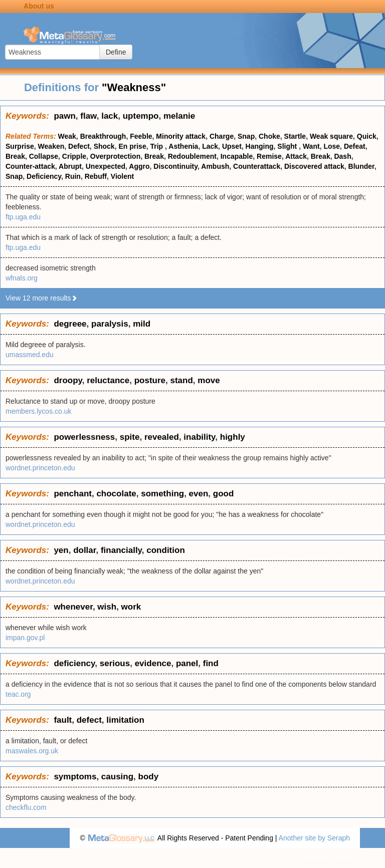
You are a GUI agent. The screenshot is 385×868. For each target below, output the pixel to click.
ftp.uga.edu (23, 217)
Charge (222, 136)
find (211, 663)
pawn (64, 116)
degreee (70, 324)
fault (63, 720)
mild (142, 324)
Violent (122, 176)
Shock (104, 146)
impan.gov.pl (25, 638)
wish (107, 607)
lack (110, 116)
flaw (88, 116)
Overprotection (115, 156)
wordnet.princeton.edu (40, 468)
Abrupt (70, 166)
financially (121, 550)
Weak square (331, 136)
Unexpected (106, 166)
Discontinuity (175, 166)
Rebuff (96, 176)
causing (117, 777)
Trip (157, 146)
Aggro (139, 166)
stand (181, 380)
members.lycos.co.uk (38, 411)
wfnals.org (22, 278)
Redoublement (192, 156)
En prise (132, 146)
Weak (67, 136)
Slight (288, 146)
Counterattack (257, 166)
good (224, 494)
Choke (269, 136)
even (199, 494)
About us (39, 6)
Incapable (237, 156)
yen (61, 550)
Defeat (355, 146)
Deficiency (44, 176)
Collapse (44, 156)
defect (89, 720)
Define (116, 52)
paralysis (110, 324)
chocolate (116, 494)
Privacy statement (301, 858)
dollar (84, 550)
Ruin (73, 176)
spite (130, 437)
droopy (68, 380)
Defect (79, 146)
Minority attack (181, 136)
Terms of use (355, 858)
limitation (125, 720)
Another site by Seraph (314, 838)
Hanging (260, 146)
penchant (73, 494)
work (131, 607)
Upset (232, 146)
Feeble (141, 136)
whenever (73, 607)
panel (187, 663)
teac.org (18, 694)
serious (115, 663)
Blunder (361, 166)
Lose (332, 146)
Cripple (74, 156)
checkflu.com (26, 807)
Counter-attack (30, 166)
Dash (342, 156)
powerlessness (84, 437)
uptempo (141, 116)
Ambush (215, 166)
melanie (179, 116)
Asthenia (183, 146)
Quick (367, 136)
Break (15, 156)
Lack (210, 146)
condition (165, 550)
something (162, 494)
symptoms (75, 777)
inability (199, 437)
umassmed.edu (30, 355)
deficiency (74, 663)
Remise (269, 156)
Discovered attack (314, 166)
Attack (296, 156)
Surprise (20, 146)
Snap (246, 136)
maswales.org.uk (32, 751)
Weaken (51, 146)
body (149, 777)
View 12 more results (42, 298)
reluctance (108, 380)
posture (150, 380)
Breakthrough (103, 136)
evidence (153, 663)
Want (311, 146)
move (209, 380)
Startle (295, 136)
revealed (162, 437)
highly (233, 437)
